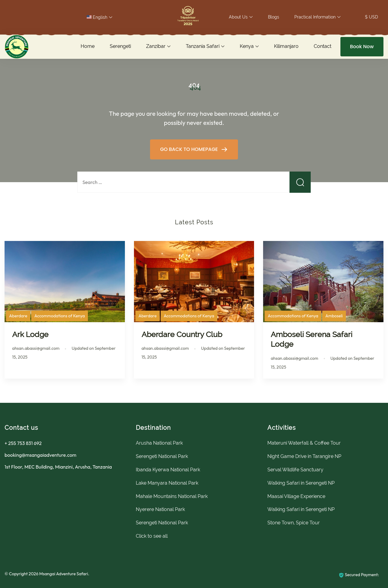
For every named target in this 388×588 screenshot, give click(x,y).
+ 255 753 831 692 (23, 443)
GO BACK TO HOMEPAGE (190, 149)
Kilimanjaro (286, 46)
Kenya (247, 46)
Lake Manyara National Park (167, 483)
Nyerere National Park (160, 509)
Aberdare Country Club (182, 334)
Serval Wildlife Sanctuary (295, 470)
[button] (188, 17)
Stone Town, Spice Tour (294, 523)
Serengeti (120, 46)
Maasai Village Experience (296, 496)
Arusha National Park (159, 443)
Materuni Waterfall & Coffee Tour (304, 443)
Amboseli (334, 316)
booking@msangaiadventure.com (40, 455)
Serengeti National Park (162, 456)
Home (88, 46)
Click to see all (152, 536)
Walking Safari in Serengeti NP (301, 483)
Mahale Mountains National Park (172, 496)
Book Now (362, 47)
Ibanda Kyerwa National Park (168, 470)
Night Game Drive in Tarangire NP (304, 456)
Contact (323, 46)
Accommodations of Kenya (60, 316)
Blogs (274, 17)
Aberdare (18, 316)
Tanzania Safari (203, 46)
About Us (238, 17)
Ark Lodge (30, 334)
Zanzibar (156, 46)
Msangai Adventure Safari (64, 574)
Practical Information (315, 17)
